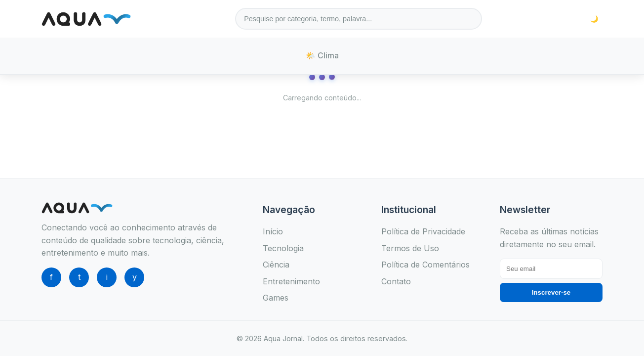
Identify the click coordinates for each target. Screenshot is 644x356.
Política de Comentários (425, 265)
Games (276, 298)
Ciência (276, 265)
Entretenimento (291, 281)
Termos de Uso (410, 248)
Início (273, 231)
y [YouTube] (135, 277)
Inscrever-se (551, 292)
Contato (396, 281)
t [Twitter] (79, 277)
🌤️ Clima (322, 55)
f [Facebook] (51, 277)
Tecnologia (283, 248)
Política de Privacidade (423, 231)
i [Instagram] (107, 277)
